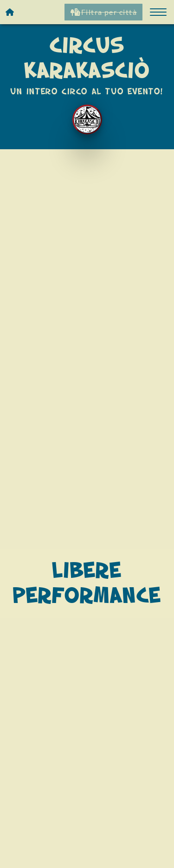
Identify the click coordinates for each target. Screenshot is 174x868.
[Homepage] (10, 12)
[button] (158, 12)
